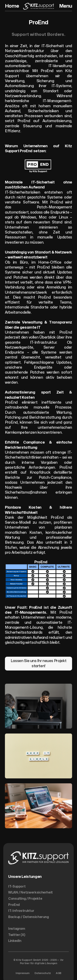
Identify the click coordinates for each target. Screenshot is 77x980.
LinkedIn (15, 941)
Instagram (17, 929)
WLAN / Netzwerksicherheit (30, 892)
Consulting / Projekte (25, 899)
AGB (59, 973)
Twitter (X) (17, 935)
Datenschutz (43, 973)
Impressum (23, 973)
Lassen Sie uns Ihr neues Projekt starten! (38, 663)
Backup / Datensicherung (29, 917)
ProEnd (14, 905)
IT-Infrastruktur (21, 911)
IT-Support (17, 887)
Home (12, 6)
